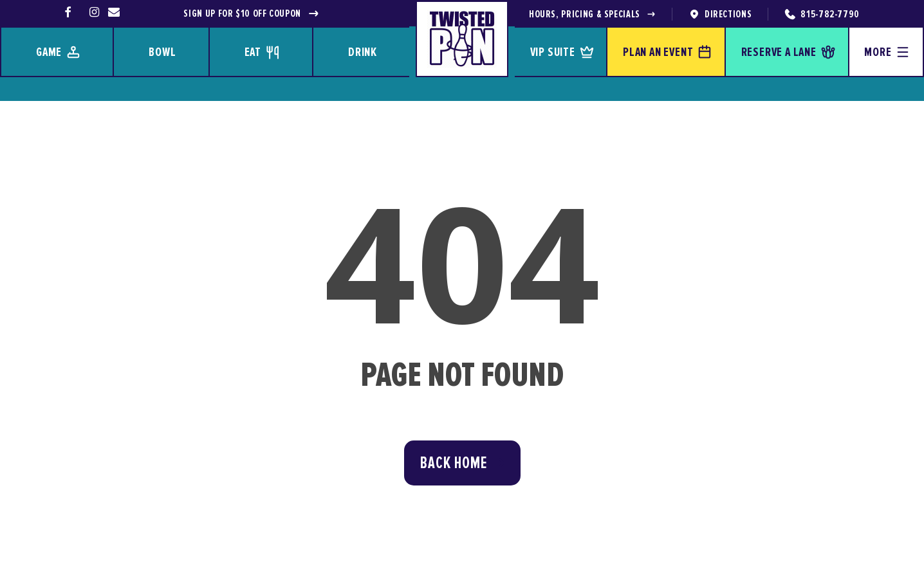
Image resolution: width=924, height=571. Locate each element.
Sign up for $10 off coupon (251, 14)
